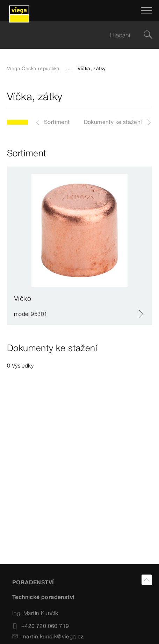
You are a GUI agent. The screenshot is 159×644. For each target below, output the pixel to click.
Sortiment (57, 122)
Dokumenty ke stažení (113, 122)
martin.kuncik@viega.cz (48, 636)
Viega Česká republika (33, 68)
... (68, 68)
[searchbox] (74, 35)
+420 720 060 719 (41, 626)
